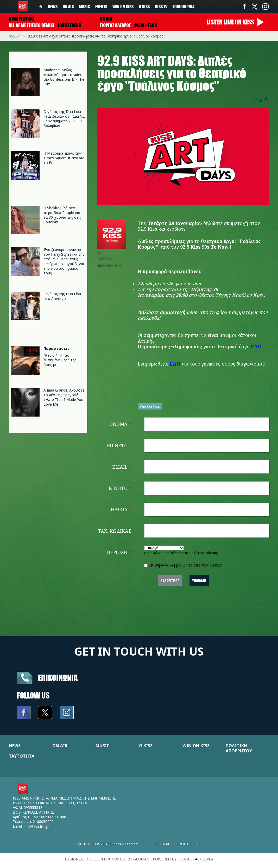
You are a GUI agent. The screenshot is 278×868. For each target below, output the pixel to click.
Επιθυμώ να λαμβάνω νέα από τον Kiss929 (185, 565)
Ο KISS (146, 746)
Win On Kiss (150, 406)
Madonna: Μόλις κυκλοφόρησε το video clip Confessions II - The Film (64, 77)
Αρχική (15, 36)
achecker (204, 859)
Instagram (265, 7)
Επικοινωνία (184, 7)
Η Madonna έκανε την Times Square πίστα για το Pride (64, 158)
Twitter (255, 7)
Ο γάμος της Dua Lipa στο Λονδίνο (62, 296)
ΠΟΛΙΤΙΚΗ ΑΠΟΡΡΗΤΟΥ (239, 748)
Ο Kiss (144, 7)
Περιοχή (119, 552)
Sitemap (162, 844)
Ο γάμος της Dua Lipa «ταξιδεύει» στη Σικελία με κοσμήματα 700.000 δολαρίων (64, 119)
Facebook (244, 7)
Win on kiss (123, 7)
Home (41, 7)
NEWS (15, 746)
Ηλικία (121, 510)
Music (85, 7)
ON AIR (60, 746)
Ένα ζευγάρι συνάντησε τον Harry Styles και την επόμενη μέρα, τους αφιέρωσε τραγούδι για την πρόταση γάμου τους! (64, 261)
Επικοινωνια (58, 678)
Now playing (21, 19)
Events (101, 7)
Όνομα (120, 424)
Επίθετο (119, 445)
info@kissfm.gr (36, 826)
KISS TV (161, 7)
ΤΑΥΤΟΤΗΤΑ (22, 756)
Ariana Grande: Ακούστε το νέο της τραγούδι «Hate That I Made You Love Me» (64, 397)
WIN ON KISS (196, 746)
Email (122, 467)
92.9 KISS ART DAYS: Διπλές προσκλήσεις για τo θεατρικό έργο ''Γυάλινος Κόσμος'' (96, 36)
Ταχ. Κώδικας (115, 534)
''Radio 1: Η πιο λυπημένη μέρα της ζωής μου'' (60, 360)
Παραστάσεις (56, 348)
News (53, 7)
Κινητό (120, 488)
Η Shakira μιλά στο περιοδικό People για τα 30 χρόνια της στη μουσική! (62, 215)
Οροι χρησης (188, 844)
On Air (68, 7)
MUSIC (102, 746)
